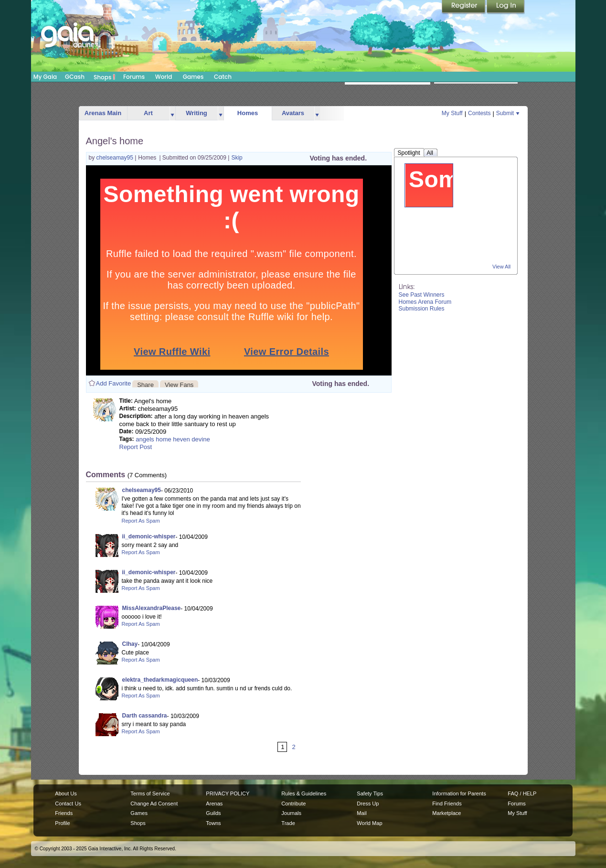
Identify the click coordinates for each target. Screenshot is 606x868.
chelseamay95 (116, 158)
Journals (291, 813)
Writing (197, 113)
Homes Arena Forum (425, 302)
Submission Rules (422, 309)
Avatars (293, 113)
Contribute (293, 804)
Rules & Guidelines (304, 793)
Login (506, 7)
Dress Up (368, 804)
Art (148, 113)
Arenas (214, 804)
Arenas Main (103, 113)
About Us (66, 793)
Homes (248, 113)
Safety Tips (370, 793)
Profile (62, 823)
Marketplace (447, 813)
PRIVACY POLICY (228, 793)
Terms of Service (150, 793)
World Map (369, 823)
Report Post (136, 447)
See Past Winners (422, 295)
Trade (288, 823)
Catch (223, 77)
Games (193, 77)
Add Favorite (114, 383)
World (164, 77)
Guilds (213, 813)
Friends (64, 813)
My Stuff (452, 113)
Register (464, 7)
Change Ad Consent (154, 804)
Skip (237, 158)
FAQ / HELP (522, 793)
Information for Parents (459, 793)
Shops (104, 77)
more (172, 113)
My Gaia (45, 77)
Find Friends (447, 804)
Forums (134, 77)
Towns (213, 823)
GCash (75, 77)
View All (501, 267)
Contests (479, 113)
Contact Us (68, 804)
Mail (361, 813)
